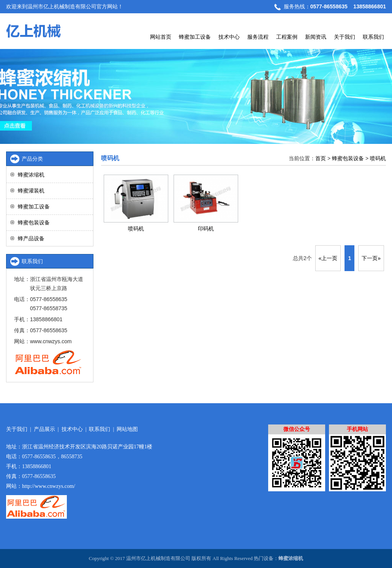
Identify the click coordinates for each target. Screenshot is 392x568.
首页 (321, 158)
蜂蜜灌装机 (31, 191)
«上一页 (328, 258)
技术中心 (229, 37)
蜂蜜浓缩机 (31, 175)
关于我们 (345, 37)
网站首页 (161, 37)
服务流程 (258, 37)
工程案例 (287, 37)
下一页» (371, 258)
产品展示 (44, 429)
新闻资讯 (316, 37)
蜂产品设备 (31, 238)
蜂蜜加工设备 (195, 37)
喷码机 (378, 158)
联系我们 (373, 37)
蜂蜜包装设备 (348, 158)
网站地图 (127, 429)
